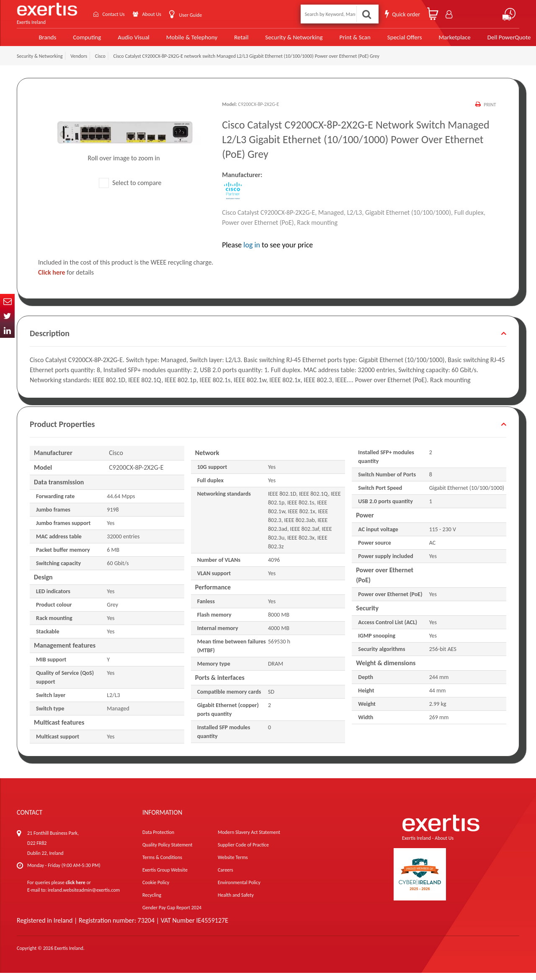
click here (76, 890)
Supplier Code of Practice (243, 852)
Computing (73, 41)
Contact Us (116, 14)
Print (490, 112)
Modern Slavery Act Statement (249, 839)
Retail (226, 41)
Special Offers (386, 41)
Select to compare (130, 190)
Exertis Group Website (165, 877)
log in (252, 252)
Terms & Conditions (162, 864)
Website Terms (233, 864)
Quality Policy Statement (167, 852)
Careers (225, 877)
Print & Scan (338, 41)
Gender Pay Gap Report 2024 (172, 915)
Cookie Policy (156, 890)
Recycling (152, 902)
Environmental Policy (239, 890)
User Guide (200, 15)
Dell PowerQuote (490, 41)
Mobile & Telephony (177, 41)
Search (367, 14)
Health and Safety (236, 902)
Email (7, 301)
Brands (34, 41)
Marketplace (436, 41)
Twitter (7, 316)
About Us (158, 14)
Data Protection (158, 839)
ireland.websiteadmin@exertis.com (84, 897)
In (7, 331)
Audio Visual (119, 41)
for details (66, 279)
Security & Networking (277, 41)
